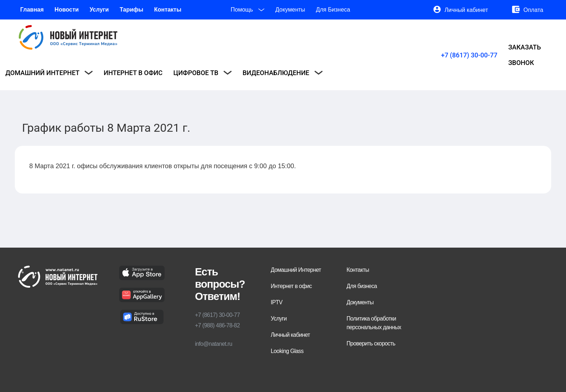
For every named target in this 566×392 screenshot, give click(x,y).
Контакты (168, 10)
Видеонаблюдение (283, 73)
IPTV (277, 302)
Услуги (99, 10)
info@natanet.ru (214, 344)
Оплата (533, 10)
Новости (67, 10)
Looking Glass (287, 351)
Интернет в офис (133, 73)
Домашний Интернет (296, 270)
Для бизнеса (362, 286)
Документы (290, 10)
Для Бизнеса (333, 10)
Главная (32, 10)
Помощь (248, 10)
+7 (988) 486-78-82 (217, 325)
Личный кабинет (466, 10)
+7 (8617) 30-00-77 (469, 55)
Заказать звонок (525, 55)
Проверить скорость (371, 343)
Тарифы (131, 10)
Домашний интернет (49, 73)
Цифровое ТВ (203, 73)
